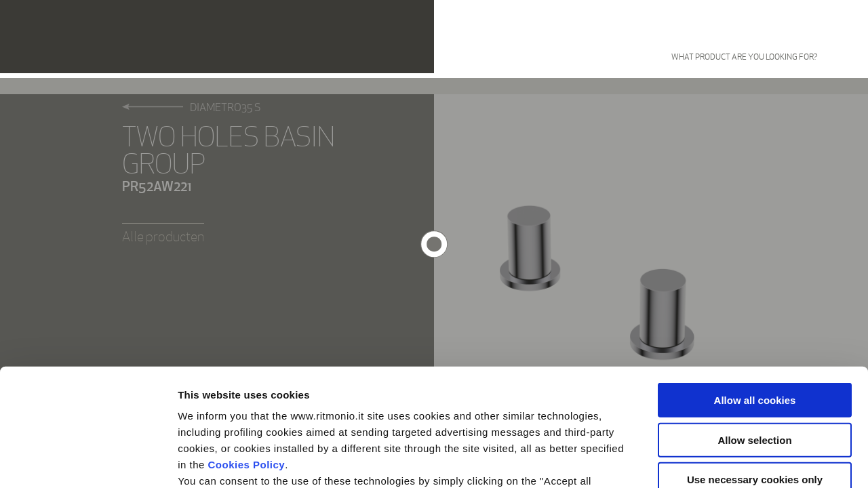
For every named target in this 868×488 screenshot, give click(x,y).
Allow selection (754, 318)
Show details (712, 461)
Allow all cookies (755, 279)
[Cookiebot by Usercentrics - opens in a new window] (88, 462)
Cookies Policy (247, 343)
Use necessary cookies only (755, 358)
